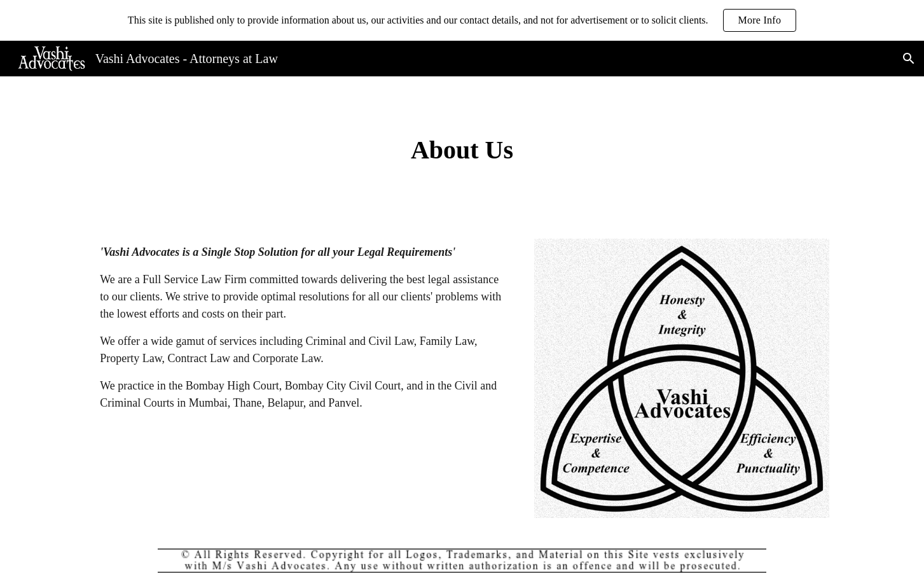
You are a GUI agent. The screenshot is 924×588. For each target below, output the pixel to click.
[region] (462, 20)
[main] (462, 150)
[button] (909, 59)
